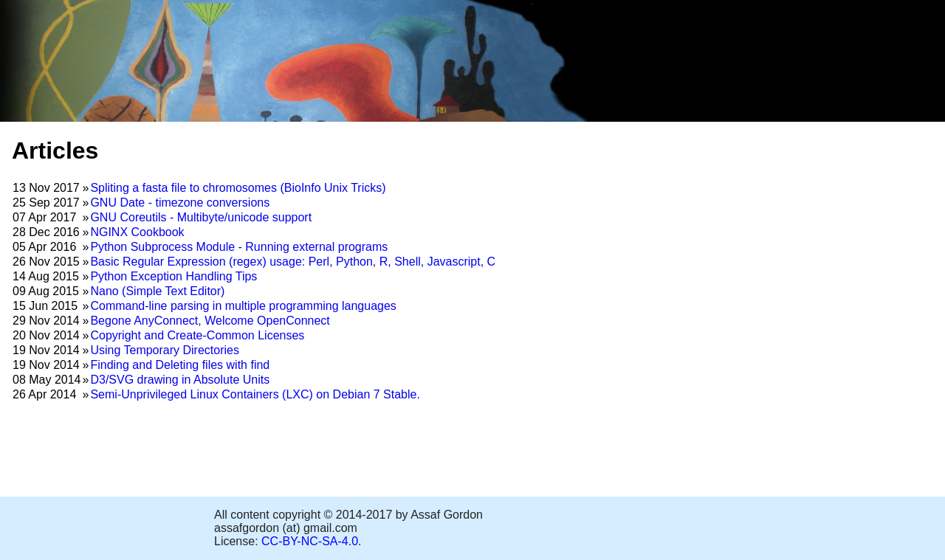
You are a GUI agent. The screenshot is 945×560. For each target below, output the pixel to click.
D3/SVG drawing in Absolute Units (180, 380)
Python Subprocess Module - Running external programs (239, 247)
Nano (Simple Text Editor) (157, 291)
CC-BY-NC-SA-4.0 (310, 541)
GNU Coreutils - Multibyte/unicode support (201, 217)
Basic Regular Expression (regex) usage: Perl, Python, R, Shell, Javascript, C (293, 262)
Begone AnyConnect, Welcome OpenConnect (210, 321)
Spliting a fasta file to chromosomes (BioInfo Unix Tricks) (238, 188)
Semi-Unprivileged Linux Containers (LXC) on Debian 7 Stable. (255, 394)
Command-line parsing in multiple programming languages (243, 306)
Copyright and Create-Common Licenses (197, 335)
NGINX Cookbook (137, 232)
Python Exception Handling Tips (173, 276)
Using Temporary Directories (165, 350)
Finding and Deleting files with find (180, 365)
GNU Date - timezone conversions (180, 203)
